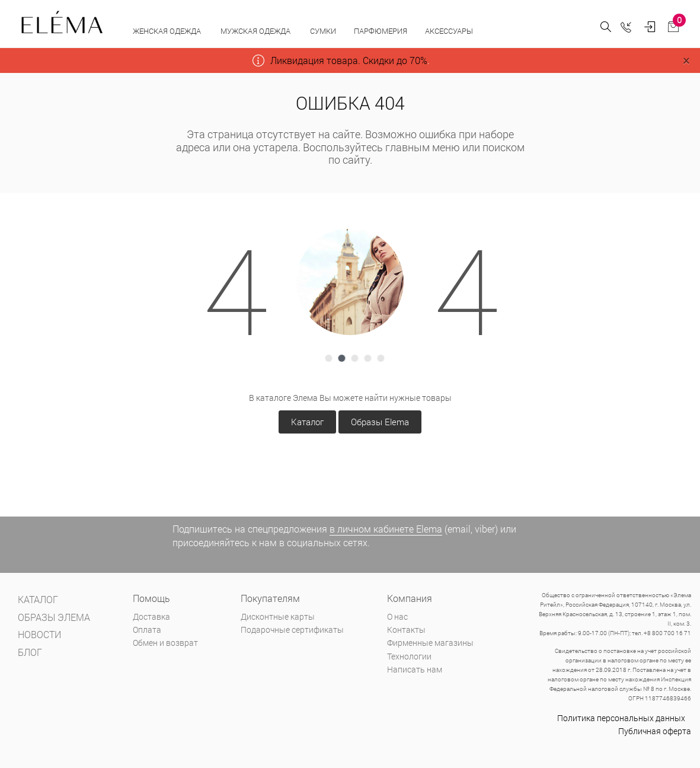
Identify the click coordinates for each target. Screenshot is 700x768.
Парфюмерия (381, 31)
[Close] (686, 61)
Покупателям (270, 598)
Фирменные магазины (430, 643)
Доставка (151, 616)
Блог (30, 652)
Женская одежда (168, 31)
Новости (39, 634)
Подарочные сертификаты (292, 630)
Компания (410, 598)
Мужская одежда (256, 31)
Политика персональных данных (621, 718)
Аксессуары (450, 31)
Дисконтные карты (278, 616)
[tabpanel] (350, 282)
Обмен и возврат (165, 643)
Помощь (151, 598)
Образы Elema (380, 422)
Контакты (406, 630)
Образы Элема (54, 617)
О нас (397, 616)
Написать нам (415, 669)
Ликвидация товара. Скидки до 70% (349, 60)
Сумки (323, 31)
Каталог (307, 422)
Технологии (409, 656)
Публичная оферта (655, 731)
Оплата (147, 630)
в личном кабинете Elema (386, 529)
